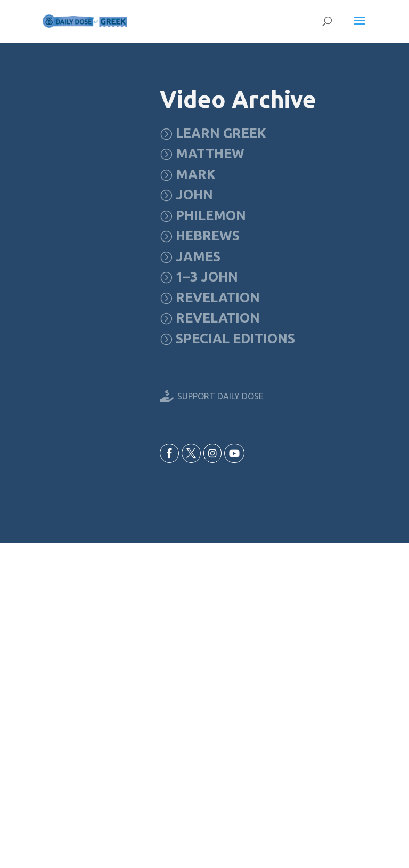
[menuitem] (213, 134)
